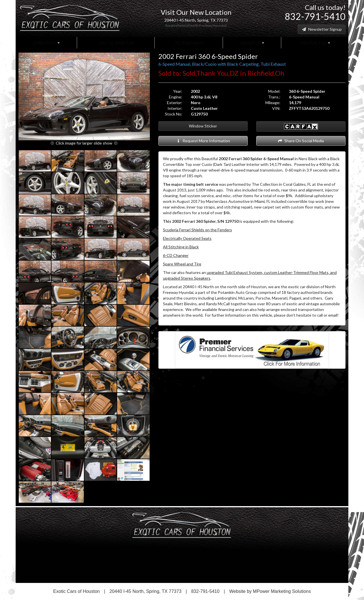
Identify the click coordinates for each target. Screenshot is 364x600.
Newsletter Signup (322, 29)
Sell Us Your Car (116, 43)
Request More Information (203, 141)
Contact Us (315, 43)
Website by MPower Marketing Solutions (270, 591)
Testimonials (189, 43)
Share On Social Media (301, 141)
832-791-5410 (315, 16)
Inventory (46, 43)
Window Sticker (203, 126)
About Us (252, 43)
